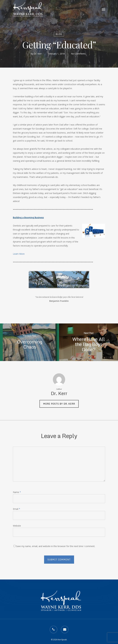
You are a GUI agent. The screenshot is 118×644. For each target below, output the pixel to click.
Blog (59, 34)
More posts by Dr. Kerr (59, 404)
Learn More (19, 254)
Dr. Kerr (38, 54)
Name (17, 492)
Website (17, 526)
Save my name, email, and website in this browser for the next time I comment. (56, 546)
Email (17, 509)
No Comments (78, 54)
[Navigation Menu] (103, 10)
